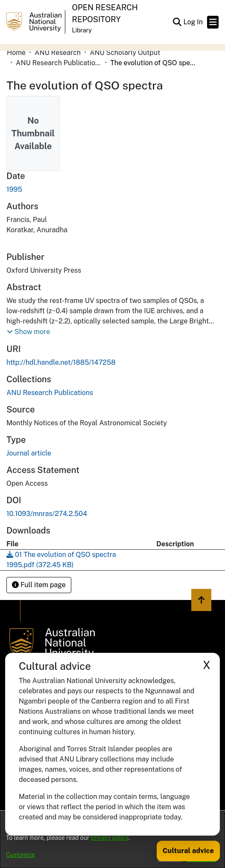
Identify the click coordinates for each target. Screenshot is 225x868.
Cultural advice (188, 851)
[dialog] (112, 840)
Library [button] (82, 30)
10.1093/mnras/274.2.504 (47, 514)
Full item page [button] (39, 585)
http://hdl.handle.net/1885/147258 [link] (61, 362)
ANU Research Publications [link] (58, 63)
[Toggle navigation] (213, 22)
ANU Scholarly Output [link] (125, 53)
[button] (177, 22)
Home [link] (16, 53)
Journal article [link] (29, 453)
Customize (20, 855)
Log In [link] (193, 22)
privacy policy (110, 838)
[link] (50, 393)
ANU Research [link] (58, 53)
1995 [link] (14, 189)
